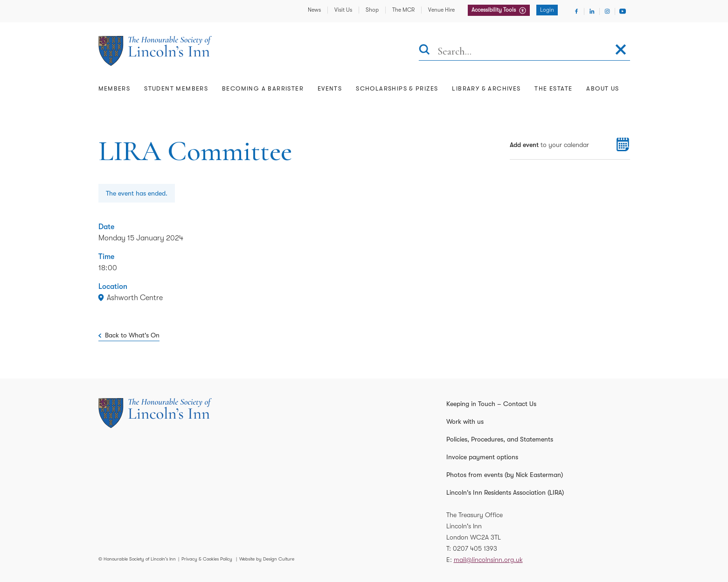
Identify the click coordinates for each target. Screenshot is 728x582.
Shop (372, 10)
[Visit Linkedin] (592, 11)
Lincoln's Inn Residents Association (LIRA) (505, 492)
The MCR (403, 10)
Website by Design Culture (267, 559)
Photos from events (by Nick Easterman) (505, 475)
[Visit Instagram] (607, 11)
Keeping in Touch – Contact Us (491, 404)
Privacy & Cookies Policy (207, 559)
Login (547, 10)
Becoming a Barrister (263, 88)
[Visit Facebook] (576, 11)
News (314, 10)
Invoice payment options (482, 457)
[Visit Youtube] (623, 11)
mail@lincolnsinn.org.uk (488, 560)
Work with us (465, 421)
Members (114, 88)
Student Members (176, 88)
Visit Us (343, 10)
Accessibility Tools (494, 10)
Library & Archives (486, 88)
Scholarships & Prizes (397, 88)
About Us (603, 88)
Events (330, 88)
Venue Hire (441, 10)
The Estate (553, 88)
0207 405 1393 (475, 548)
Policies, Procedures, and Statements (500, 439)
